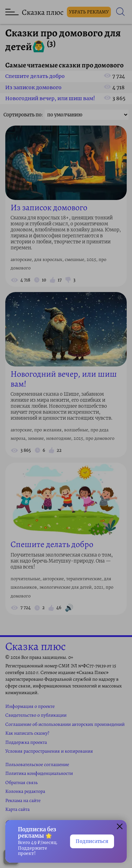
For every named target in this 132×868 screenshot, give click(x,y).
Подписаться (92, 841)
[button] (120, 827)
